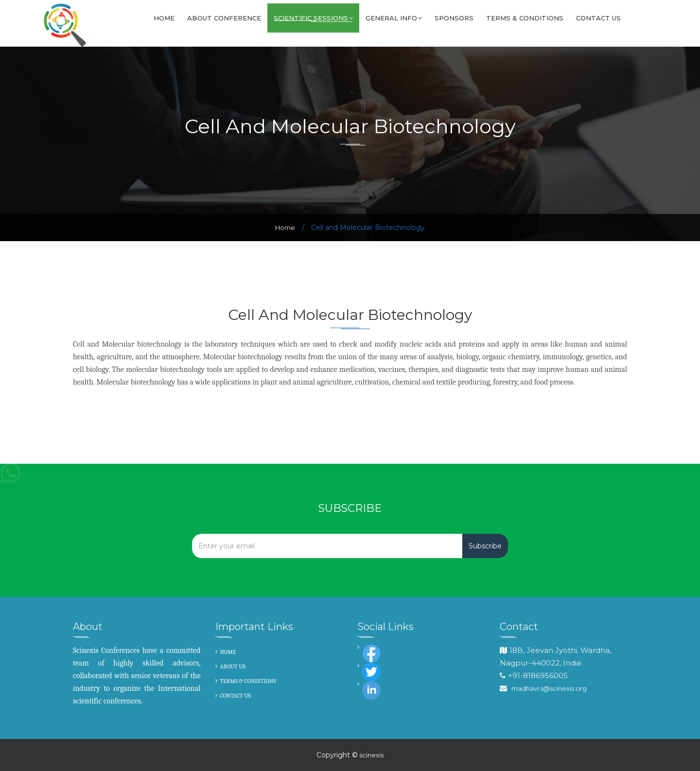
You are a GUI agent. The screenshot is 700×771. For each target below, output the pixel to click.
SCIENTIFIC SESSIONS (313, 18)
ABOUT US (233, 666)
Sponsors (454, 18)
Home (164, 18)
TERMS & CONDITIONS (248, 681)
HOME (228, 652)
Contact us (598, 18)
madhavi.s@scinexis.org (549, 688)
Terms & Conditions (525, 18)
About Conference (224, 18)
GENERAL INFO (394, 18)
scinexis (371, 755)
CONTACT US (236, 696)
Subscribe (485, 546)
